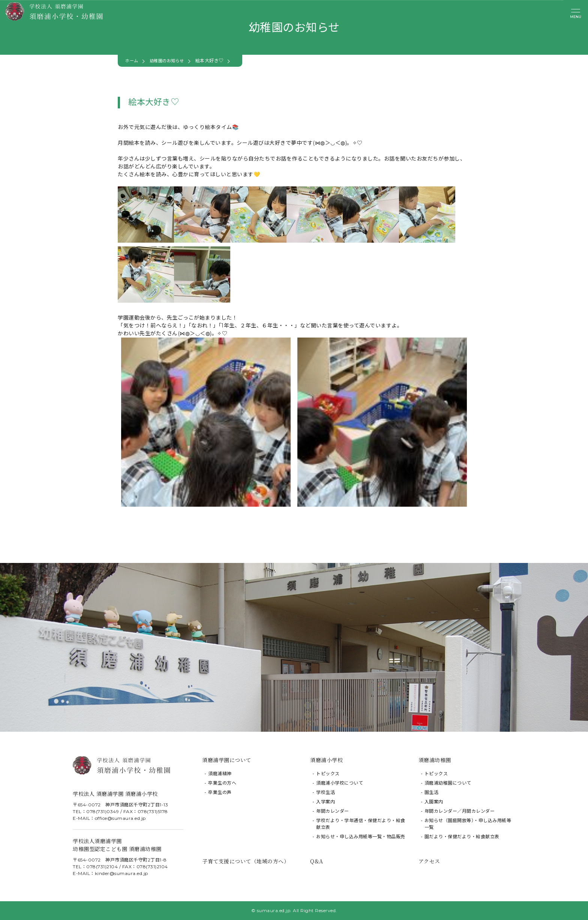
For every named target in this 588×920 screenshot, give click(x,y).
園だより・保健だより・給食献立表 (462, 837)
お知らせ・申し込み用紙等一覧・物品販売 (361, 837)
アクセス (429, 861)
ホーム (132, 61)
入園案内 (434, 802)
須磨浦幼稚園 (435, 760)
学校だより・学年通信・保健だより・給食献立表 (361, 824)
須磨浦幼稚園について (448, 783)
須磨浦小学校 (326, 760)
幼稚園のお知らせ (169, 61)
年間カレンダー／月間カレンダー (460, 811)
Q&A (317, 861)
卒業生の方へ (222, 783)
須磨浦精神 (220, 774)
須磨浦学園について (227, 760)
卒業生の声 (220, 792)
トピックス (328, 774)
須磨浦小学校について (340, 783)
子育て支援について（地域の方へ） (246, 861)
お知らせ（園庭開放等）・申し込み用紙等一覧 (468, 824)
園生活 (432, 792)
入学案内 (325, 802)
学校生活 (325, 792)
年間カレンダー (333, 811)
